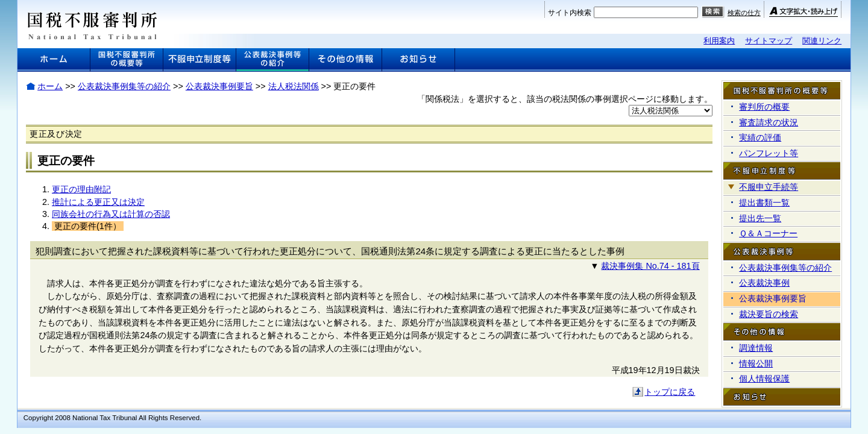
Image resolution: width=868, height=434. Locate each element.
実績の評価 (760, 137)
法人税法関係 (294, 86)
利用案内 (719, 41)
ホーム (50, 86)
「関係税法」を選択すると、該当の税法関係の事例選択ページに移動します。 (565, 99)
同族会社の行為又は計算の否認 (111, 214)
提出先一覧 (760, 218)
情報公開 (756, 363)
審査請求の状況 (769, 122)
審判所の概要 (764, 107)
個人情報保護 (764, 379)
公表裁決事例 (764, 283)
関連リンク (822, 41)
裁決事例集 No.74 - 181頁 (650, 266)
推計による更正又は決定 (98, 202)
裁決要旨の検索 (769, 314)
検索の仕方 (744, 13)
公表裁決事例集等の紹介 (124, 86)
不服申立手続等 (769, 187)
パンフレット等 (769, 153)
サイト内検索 (570, 13)
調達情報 (756, 348)
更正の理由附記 (81, 189)
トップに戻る (670, 392)
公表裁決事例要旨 (219, 86)
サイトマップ (769, 41)
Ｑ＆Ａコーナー (768, 233)
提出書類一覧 (764, 203)
